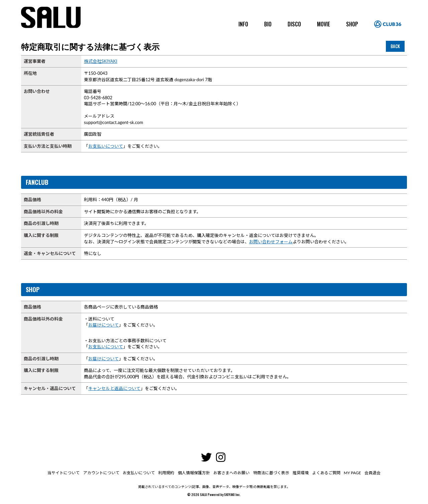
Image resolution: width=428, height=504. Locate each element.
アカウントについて (102, 473)
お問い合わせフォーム (271, 242)
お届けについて (103, 325)
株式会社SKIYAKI (101, 61)
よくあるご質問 (326, 473)
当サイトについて (64, 473)
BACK (395, 46)
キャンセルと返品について (114, 388)
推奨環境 (300, 473)
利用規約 (167, 473)
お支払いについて (106, 146)
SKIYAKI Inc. (232, 494)
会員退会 (372, 473)
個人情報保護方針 (194, 473)
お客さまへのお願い (231, 473)
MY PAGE (352, 473)
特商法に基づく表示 (271, 473)
